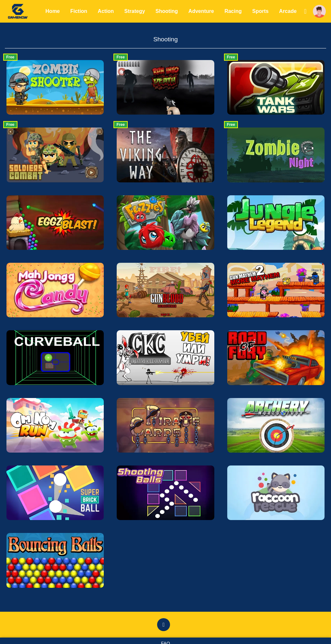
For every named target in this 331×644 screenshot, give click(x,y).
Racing (234, 11)
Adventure (202, 11)
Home (53, 11)
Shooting (167, 11)
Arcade (288, 11)
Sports (261, 11)
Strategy (135, 11)
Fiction (79, 11)
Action (106, 11)
